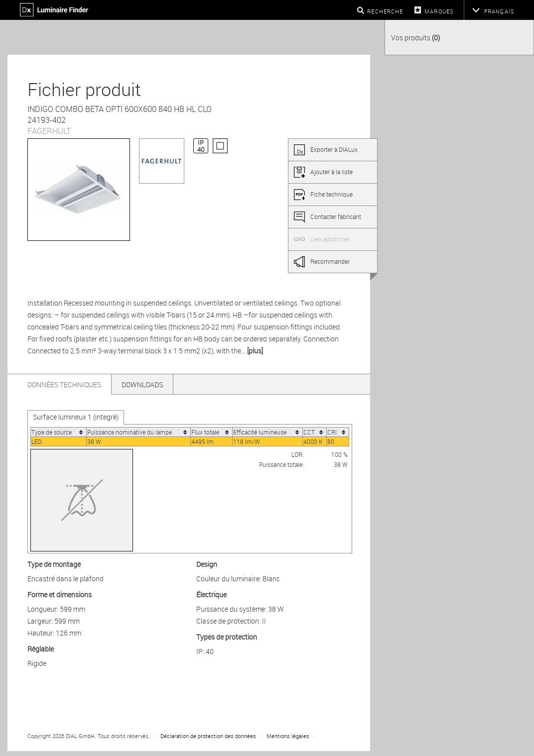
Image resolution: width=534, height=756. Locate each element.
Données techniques (64, 384)
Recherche (385, 11)
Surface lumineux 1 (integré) (76, 417)
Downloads (142, 384)
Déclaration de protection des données (208, 736)
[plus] (255, 351)
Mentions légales (288, 736)
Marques (439, 11)
